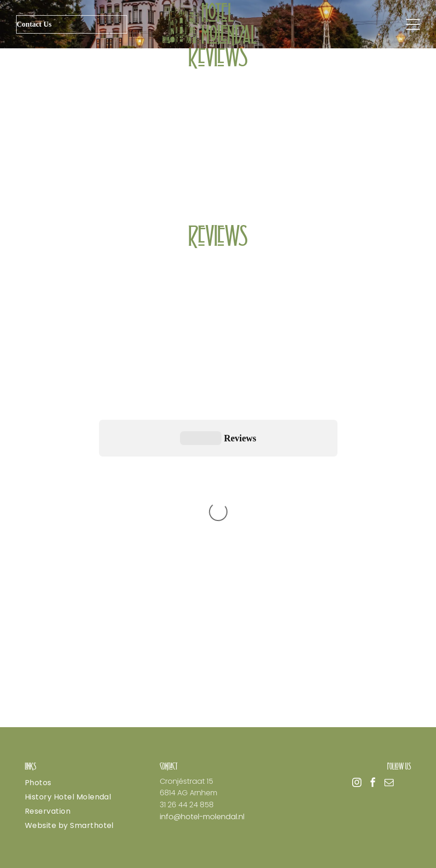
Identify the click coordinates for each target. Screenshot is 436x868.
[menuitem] (83, 783)
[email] (389, 784)
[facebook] (373, 784)
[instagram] (357, 784)
